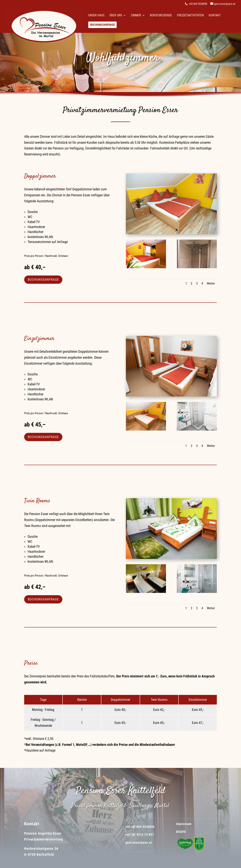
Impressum (183, 824)
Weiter (211, 283)
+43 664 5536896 (198, 4)
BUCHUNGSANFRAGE (43, 280)
